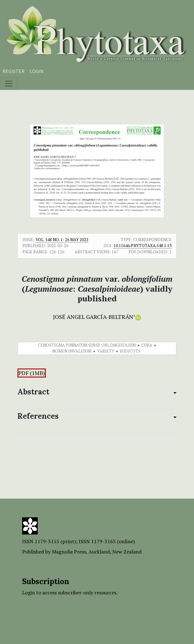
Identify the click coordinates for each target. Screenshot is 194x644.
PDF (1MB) (32, 373)
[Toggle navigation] (9, 84)
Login (37, 71)
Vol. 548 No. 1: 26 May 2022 (62, 240)
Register (14, 71)
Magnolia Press (69, 552)
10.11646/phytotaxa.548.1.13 (143, 246)
